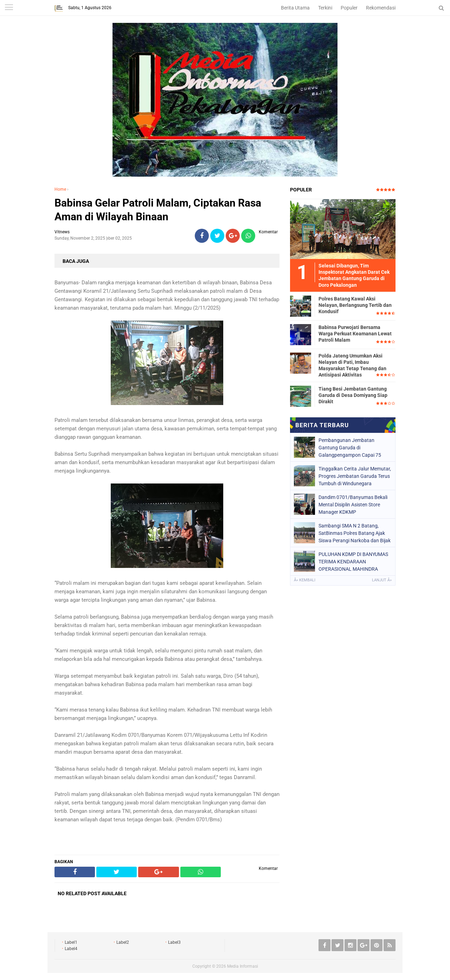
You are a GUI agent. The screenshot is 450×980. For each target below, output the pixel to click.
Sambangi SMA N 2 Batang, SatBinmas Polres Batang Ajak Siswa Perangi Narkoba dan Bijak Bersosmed (355, 533)
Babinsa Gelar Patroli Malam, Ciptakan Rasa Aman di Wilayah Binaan (158, 210)
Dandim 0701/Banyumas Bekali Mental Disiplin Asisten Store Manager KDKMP (353, 505)
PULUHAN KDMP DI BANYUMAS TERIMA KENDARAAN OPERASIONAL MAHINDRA (353, 562)
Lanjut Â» (382, 580)
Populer (349, 8)
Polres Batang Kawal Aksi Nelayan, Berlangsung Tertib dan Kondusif (355, 305)
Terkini (325, 8)
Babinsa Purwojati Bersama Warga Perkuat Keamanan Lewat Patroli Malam (355, 334)
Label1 (71, 942)
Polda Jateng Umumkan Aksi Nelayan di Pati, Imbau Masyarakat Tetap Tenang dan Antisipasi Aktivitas (352, 365)
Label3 (174, 942)
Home (60, 189)
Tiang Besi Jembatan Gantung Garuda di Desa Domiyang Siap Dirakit (353, 395)
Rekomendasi (381, 8)
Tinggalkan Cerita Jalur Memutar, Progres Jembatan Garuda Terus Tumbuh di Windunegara (355, 476)
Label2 (123, 942)
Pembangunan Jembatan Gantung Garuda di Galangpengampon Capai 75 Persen (350, 448)
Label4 (71, 949)
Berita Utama (295, 8)
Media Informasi (243, 966)
